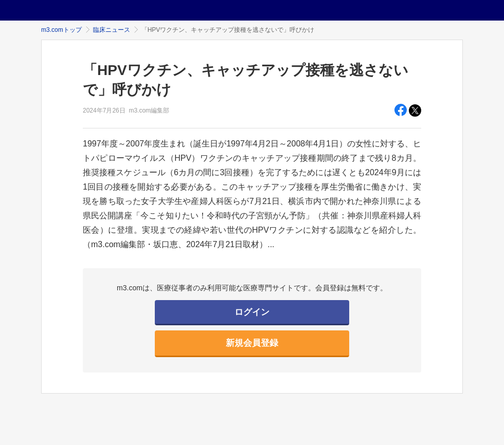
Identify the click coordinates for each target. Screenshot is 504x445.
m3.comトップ (61, 30)
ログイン (252, 312)
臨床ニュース (112, 30)
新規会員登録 (252, 343)
